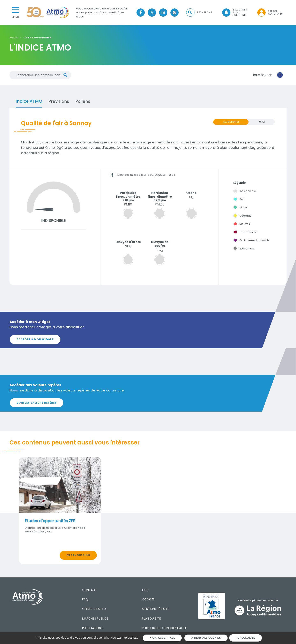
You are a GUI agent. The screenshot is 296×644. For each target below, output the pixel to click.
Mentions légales (156, 609)
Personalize (246, 638)
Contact (90, 590)
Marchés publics (95, 619)
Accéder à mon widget (35, 339)
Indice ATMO (29, 101)
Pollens (83, 101)
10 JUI (262, 122)
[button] (199, 12)
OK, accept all (162, 638)
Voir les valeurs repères (37, 403)
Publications (92, 628)
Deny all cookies (206, 638)
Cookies (148, 599)
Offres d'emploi (94, 609)
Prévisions (59, 101)
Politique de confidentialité (164, 628)
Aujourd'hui (231, 122)
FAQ (85, 599)
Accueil (14, 38)
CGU (145, 590)
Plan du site (151, 619)
